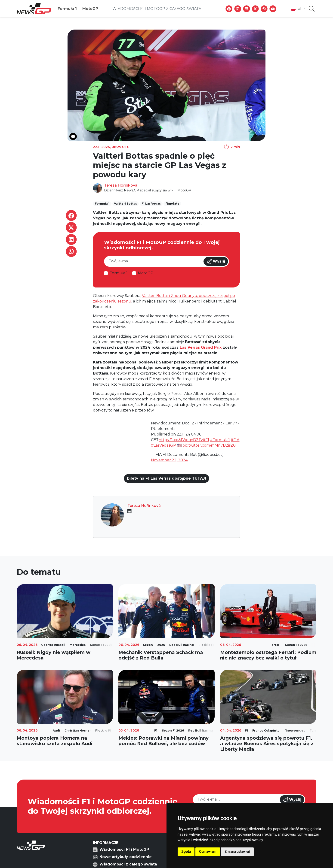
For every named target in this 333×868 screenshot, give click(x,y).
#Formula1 (220, 440)
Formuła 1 (67, 9)
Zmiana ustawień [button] (237, 852)
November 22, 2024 (169, 460)
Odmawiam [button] (208, 852)
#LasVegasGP (163, 445)
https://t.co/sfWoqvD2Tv (181, 440)
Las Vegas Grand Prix (201, 347)
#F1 (206, 440)
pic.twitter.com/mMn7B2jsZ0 (209, 445)
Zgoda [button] (186, 852)
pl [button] (296, 9)
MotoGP (90, 9)
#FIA (235, 440)
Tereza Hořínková (121, 185)
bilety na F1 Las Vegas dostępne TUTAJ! (166, 478)
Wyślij (216, 262)
